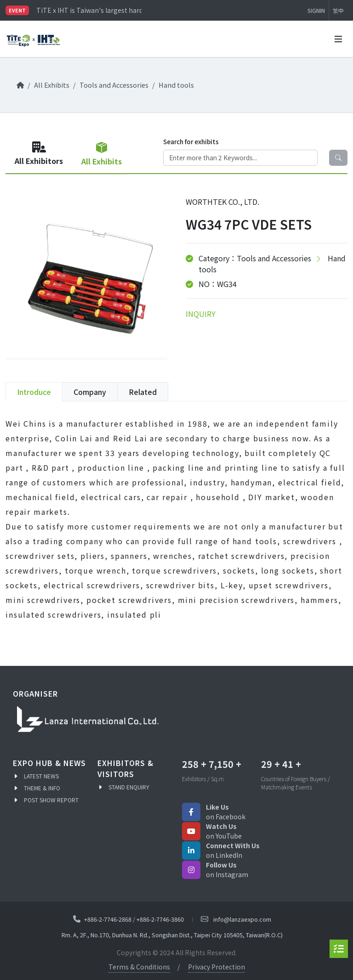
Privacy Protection (216, 967)
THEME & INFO (42, 788)
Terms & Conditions (139, 967)
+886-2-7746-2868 (108, 919)
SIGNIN (316, 10)
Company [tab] (90, 392)
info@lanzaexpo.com (242, 919)
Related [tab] (143, 392)
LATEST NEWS (41, 776)
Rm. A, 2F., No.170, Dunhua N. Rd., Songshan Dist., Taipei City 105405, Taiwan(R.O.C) (172, 935)
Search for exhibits (191, 141)
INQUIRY (201, 314)
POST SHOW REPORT (51, 800)
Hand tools (176, 85)
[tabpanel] (176, 519)
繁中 (338, 10)
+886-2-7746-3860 (160, 919)
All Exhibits (52, 85)
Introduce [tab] (34, 392)
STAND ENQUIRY (129, 787)
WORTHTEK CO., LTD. (222, 202)
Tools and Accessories (114, 85)
